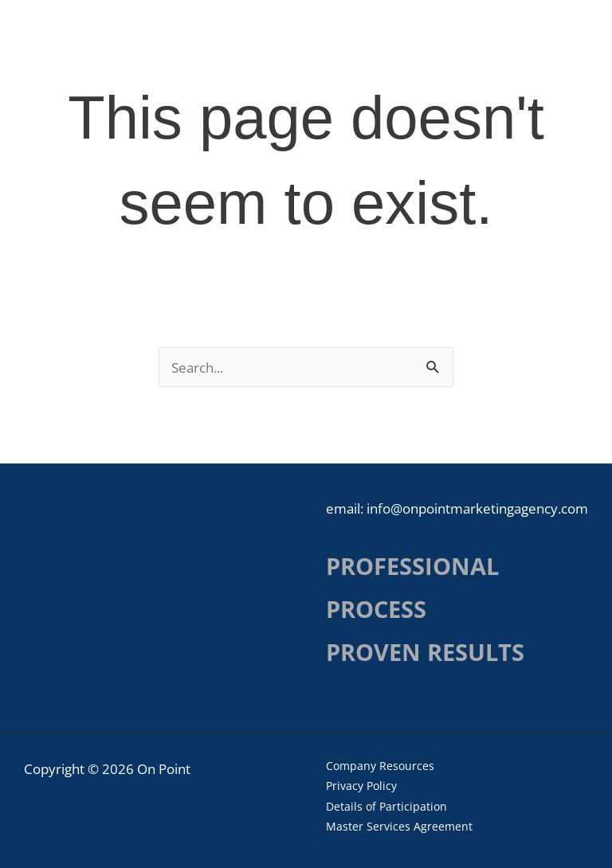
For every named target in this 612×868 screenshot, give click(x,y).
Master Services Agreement (399, 826)
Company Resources (380, 766)
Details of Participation (386, 806)
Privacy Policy (361, 786)
